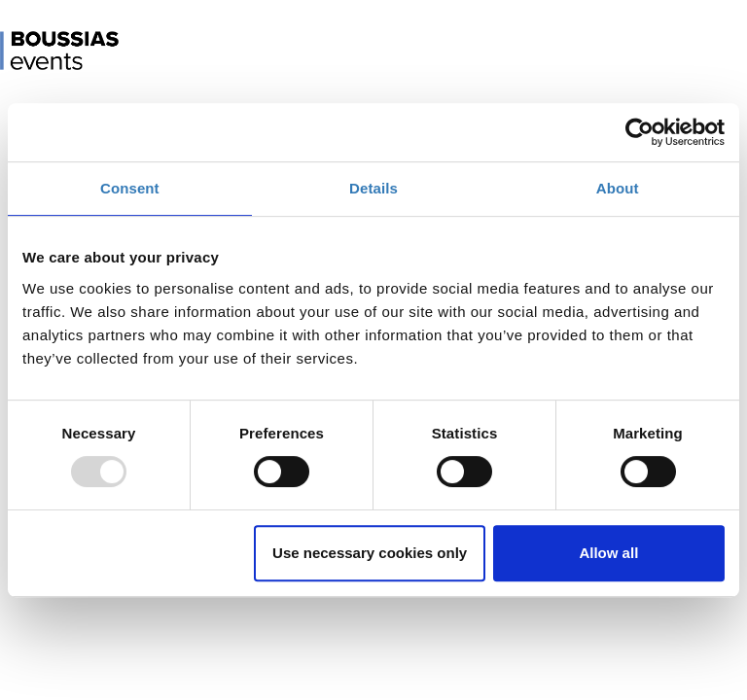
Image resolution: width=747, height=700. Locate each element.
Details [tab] (373, 188)
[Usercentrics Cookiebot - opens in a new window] (640, 132)
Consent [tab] (130, 188)
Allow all (608, 553)
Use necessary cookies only (370, 553)
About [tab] (618, 188)
